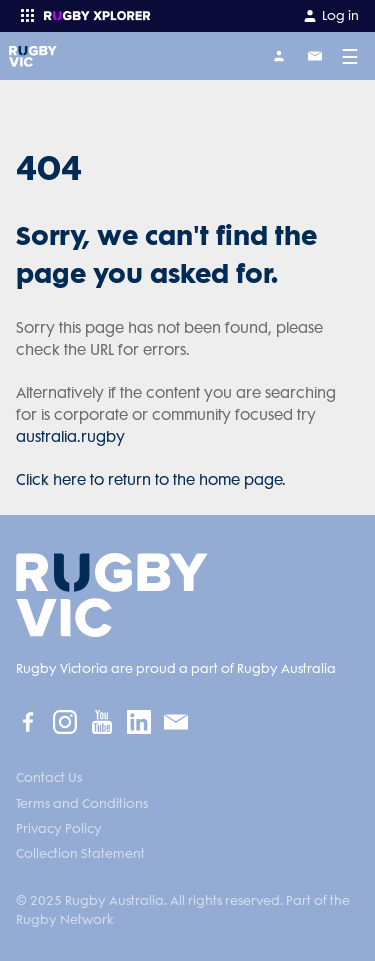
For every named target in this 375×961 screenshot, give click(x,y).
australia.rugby (70, 437)
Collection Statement (80, 853)
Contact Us (49, 777)
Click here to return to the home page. (151, 480)
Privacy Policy (59, 828)
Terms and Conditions (82, 803)
